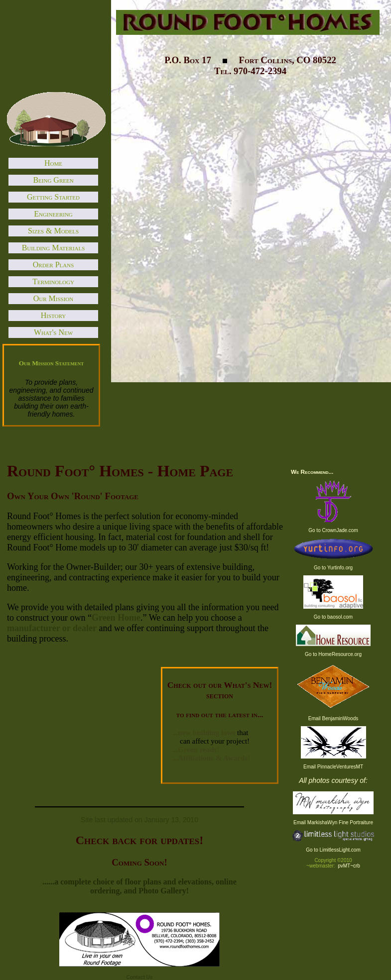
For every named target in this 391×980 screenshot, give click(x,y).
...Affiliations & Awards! (211, 758)
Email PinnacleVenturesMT (333, 767)
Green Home (116, 618)
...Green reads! (196, 750)
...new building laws (204, 733)
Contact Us (140, 977)
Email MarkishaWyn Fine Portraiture (333, 822)
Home (53, 163)
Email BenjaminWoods (333, 718)
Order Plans (54, 265)
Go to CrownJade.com (333, 530)
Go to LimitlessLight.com (333, 850)
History (53, 315)
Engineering (53, 214)
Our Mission (54, 298)
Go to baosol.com (333, 617)
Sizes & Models (53, 231)
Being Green (53, 180)
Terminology (53, 281)
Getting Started (53, 197)
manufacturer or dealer (52, 628)
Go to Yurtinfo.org (333, 568)
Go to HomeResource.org (333, 654)
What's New (53, 332)
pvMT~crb (349, 866)
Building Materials (54, 248)
